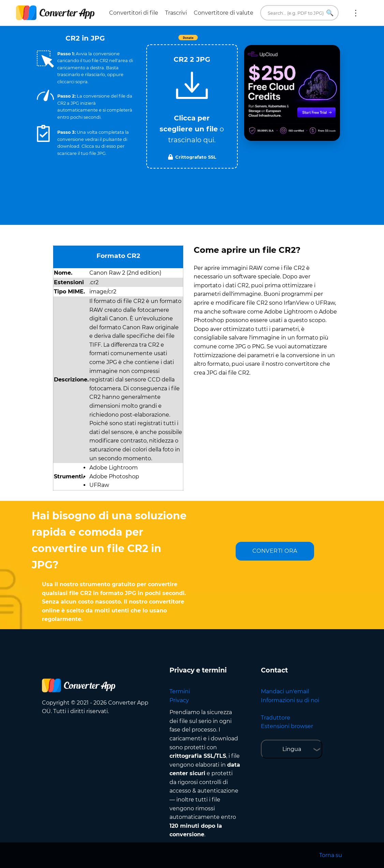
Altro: (356, 13)
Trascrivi (176, 13)
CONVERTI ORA (275, 551)
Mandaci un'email (285, 691)
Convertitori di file (134, 13)
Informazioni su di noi (290, 700)
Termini (180, 691)
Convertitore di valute (224, 13)
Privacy (179, 700)
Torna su (331, 855)
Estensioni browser (287, 726)
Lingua (292, 749)
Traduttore (276, 718)
